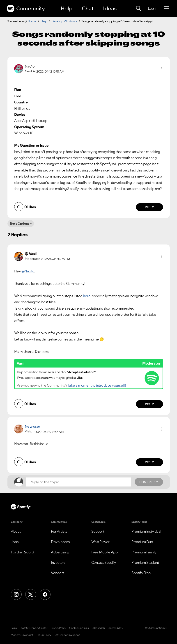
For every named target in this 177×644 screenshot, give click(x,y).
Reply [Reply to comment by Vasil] (149, 404)
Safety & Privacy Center (34, 628)
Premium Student (145, 562)
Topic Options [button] (20, 224)
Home (32, 21)
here (87, 296)
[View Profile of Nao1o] (30, 66)
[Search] (138, 9)
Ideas (110, 8)
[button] (162, 69)
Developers (60, 542)
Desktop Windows (64, 21)
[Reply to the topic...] (78, 482)
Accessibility (116, 628)
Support (98, 531)
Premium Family (144, 552)
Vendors (58, 573)
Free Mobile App (105, 552)
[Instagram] (16, 594)
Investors (58, 562)
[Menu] (167, 9)
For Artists (59, 531)
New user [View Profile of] (32, 426)
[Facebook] (45, 594)
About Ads (99, 628)
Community (26, 9)
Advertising (60, 552)
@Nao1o (28, 271)
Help (67, 8)
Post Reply (149, 482)
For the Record (22, 552)
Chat (88, 8)
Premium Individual (146, 531)
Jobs (15, 542)
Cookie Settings (79, 628)
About (16, 531)
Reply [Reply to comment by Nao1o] (149, 207)
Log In (153, 8)
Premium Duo (142, 542)
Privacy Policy (58, 628)
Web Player (100, 542)
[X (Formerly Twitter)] (31, 594)
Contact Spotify (104, 562)
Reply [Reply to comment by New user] (149, 462)
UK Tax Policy (44, 635)
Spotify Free (141, 573)
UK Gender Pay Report (68, 635)
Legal (14, 628)
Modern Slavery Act (22, 635)
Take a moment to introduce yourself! (97, 385)
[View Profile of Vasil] (33, 254)
